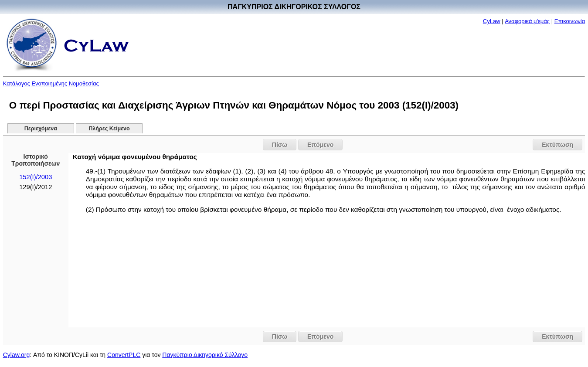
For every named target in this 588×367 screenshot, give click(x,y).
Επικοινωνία (570, 21)
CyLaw (492, 21)
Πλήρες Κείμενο (109, 129)
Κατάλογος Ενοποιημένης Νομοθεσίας (51, 83)
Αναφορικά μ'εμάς (527, 21)
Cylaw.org (16, 355)
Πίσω (280, 145)
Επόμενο (320, 145)
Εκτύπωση (557, 145)
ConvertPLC (124, 355)
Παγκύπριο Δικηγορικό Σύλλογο (205, 355)
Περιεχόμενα (41, 129)
